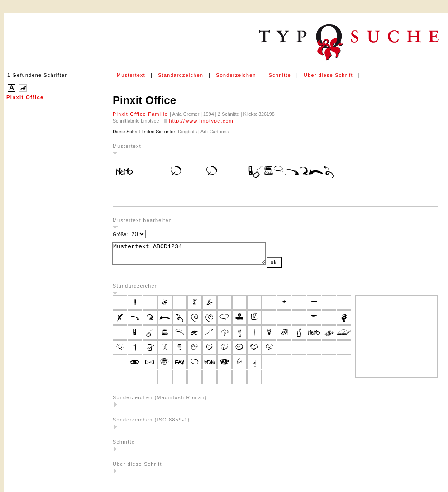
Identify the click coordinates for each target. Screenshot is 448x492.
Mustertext (131, 75)
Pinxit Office (25, 97)
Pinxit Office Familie (141, 114)
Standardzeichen (181, 75)
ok (292, 266)
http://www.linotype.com (201, 121)
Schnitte (280, 75)
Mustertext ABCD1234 (198, 255)
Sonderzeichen (236, 75)
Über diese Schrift (328, 75)
